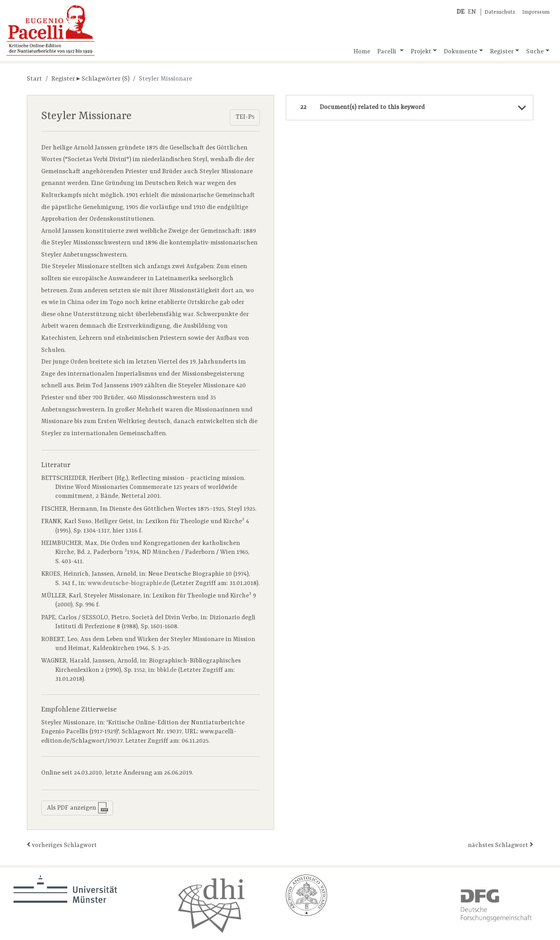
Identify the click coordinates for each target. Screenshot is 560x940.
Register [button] (502, 52)
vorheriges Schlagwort (62, 845)
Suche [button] (535, 52)
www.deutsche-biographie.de (129, 583)
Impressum (536, 12)
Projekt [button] (421, 52)
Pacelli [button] (388, 52)
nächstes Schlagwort (500, 845)
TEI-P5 (245, 117)
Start (34, 79)
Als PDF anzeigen (78, 808)
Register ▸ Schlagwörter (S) (90, 79)
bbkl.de (167, 670)
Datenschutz (500, 12)
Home (362, 52)
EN (472, 12)
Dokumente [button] (460, 52)
